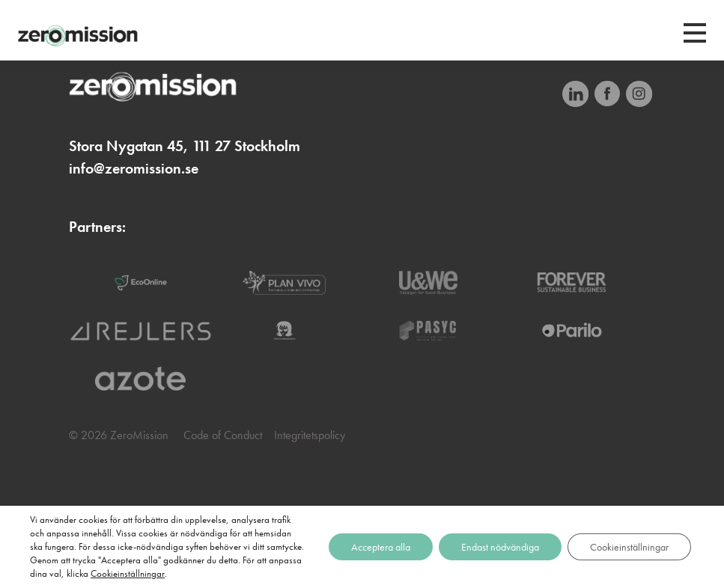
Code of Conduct (223, 435)
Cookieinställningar (128, 573)
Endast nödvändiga (500, 547)
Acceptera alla (381, 547)
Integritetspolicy (310, 435)
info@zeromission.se (134, 168)
